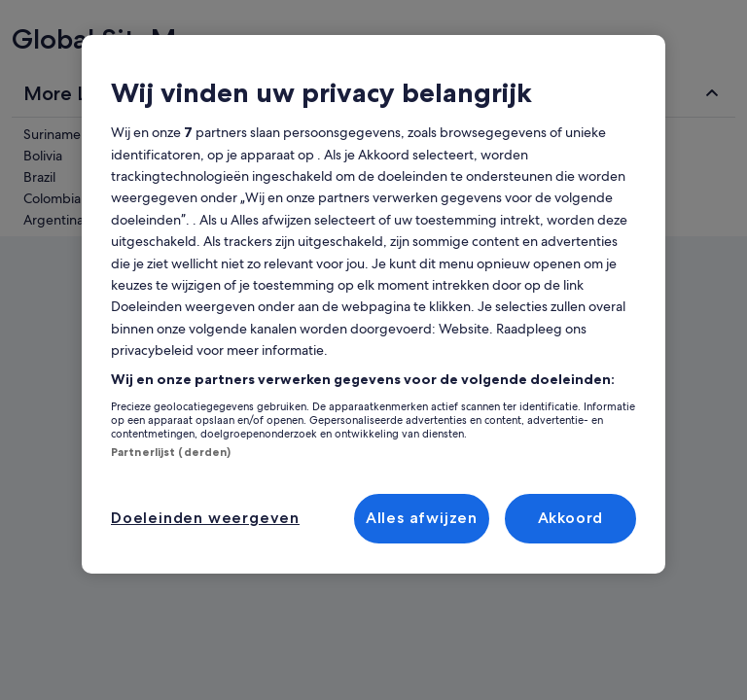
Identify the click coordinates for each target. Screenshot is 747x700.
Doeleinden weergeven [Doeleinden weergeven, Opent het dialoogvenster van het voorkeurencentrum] (205, 518)
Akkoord (571, 518)
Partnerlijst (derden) (171, 452)
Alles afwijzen (422, 518)
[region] (373, 304)
